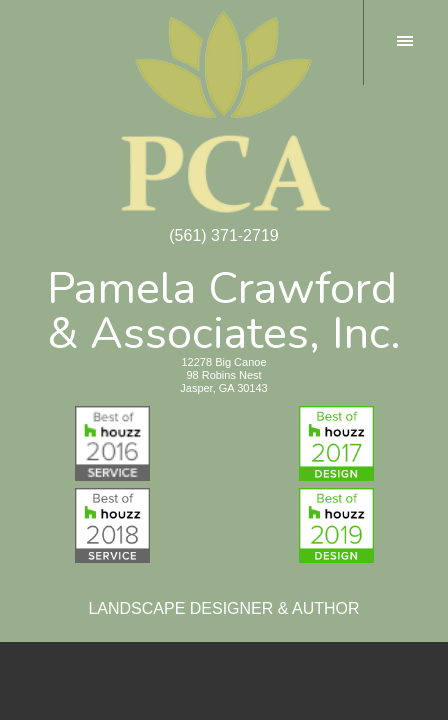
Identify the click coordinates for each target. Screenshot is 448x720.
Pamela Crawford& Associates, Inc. (224, 307)
